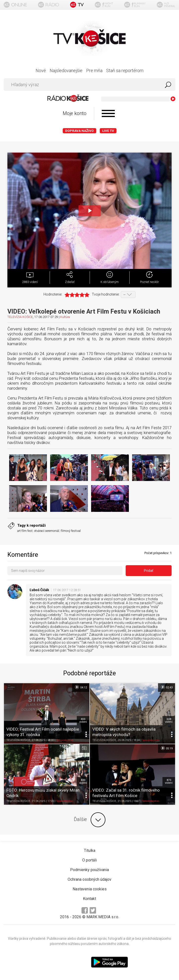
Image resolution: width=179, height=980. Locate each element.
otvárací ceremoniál (47, 531)
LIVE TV (108, 131)
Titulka (90, 850)
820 (83, 781)
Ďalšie (90, 820)
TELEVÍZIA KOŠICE (20, 317)
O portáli (89, 860)
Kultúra (65, 317)
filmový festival (71, 531)
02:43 (167, 687)
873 (169, 781)
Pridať (149, 571)
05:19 (167, 748)
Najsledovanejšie (66, 70)
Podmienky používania (89, 870)
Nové (41, 70)
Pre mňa (94, 70)
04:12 (81, 687)
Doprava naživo (80, 131)
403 (83, 720)
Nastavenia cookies (90, 889)
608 (169, 720)
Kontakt (89, 899)
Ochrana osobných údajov (89, 879)
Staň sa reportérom (125, 70)
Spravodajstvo (65, 740)
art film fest (25, 531)
